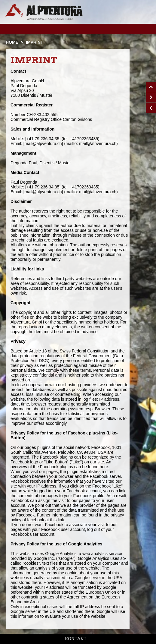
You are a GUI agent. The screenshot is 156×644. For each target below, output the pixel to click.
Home (12, 42)
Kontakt (76, 639)
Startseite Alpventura (44, 12)
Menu (142, 29)
